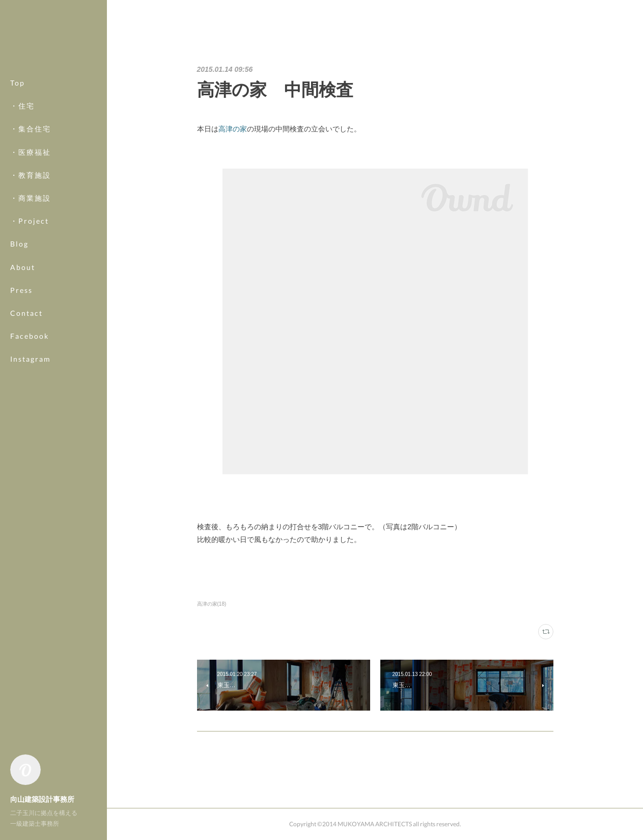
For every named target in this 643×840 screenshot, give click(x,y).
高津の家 (233, 129)
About (23, 267)
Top (18, 83)
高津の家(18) (212, 604)
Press (21, 290)
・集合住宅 (31, 129)
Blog (19, 244)
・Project (30, 221)
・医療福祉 (31, 152)
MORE (23, 336)
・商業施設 (31, 198)
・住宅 (22, 106)
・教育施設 (31, 175)
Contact (26, 313)
